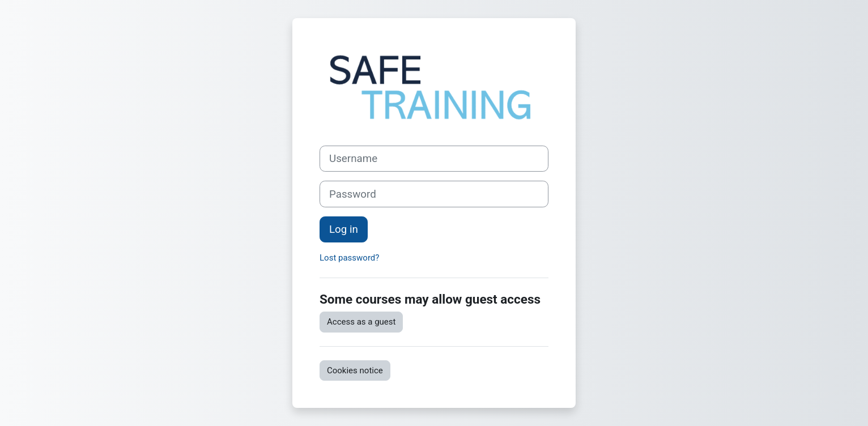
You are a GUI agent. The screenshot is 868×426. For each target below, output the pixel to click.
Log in (344, 229)
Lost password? (349, 258)
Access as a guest (361, 322)
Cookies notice (355, 370)
